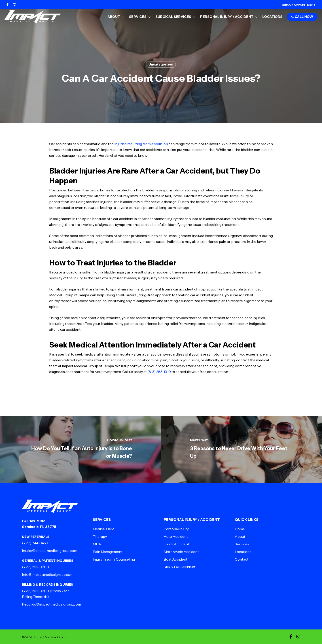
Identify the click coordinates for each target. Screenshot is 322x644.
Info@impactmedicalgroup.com (48, 574)
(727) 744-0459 (35, 543)
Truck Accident (176, 544)
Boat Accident (176, 559)
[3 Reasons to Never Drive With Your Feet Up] (241, 449)
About (240, 536)
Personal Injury (176, 529)
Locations (243, 552)
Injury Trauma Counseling (114, 559)
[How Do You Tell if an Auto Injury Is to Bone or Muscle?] (80, 449)
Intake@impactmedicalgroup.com (50, 551)
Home (240, 529)
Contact (242, 559)
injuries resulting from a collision (141, 144)
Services (242, 544)
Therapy (100, 536)
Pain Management (108, 552)
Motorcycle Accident (181, 552)
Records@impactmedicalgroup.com (51, 604)
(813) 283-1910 (159, 372)
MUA (97, 544)
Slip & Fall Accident (180, 567)
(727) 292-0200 (35, 567)
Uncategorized (161, 64)
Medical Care (104, 529)
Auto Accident (176, 536)
